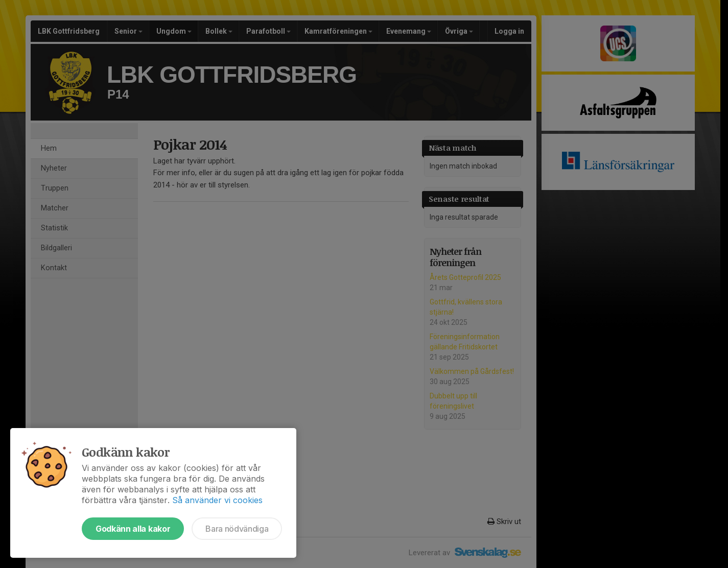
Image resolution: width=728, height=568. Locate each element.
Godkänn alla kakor (133, 529)
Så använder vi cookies (217, 500)
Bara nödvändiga (237, 529)
